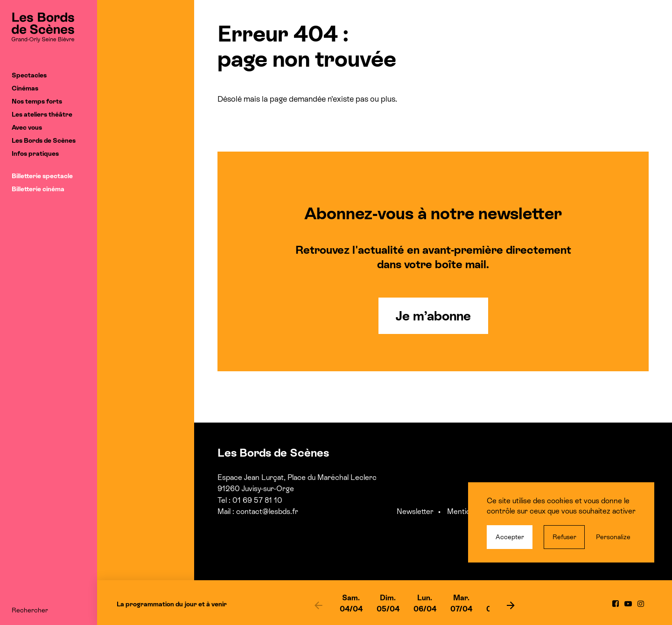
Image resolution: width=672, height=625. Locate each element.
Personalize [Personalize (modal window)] (613, 537)
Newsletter (415, 511)
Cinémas (25, 88)
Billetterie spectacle (42, 176)
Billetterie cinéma (38, 189)
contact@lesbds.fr (267, 511)
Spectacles (29, 75)
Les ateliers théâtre (42, 114)
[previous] (319, 605)
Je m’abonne (433, 316)
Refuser (564, 537)
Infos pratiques (35, 153)
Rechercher (30, 610)
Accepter (510, 537)
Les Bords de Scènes (44, 140)
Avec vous (27, 127)
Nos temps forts (37, 101)
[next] (511, 605)
